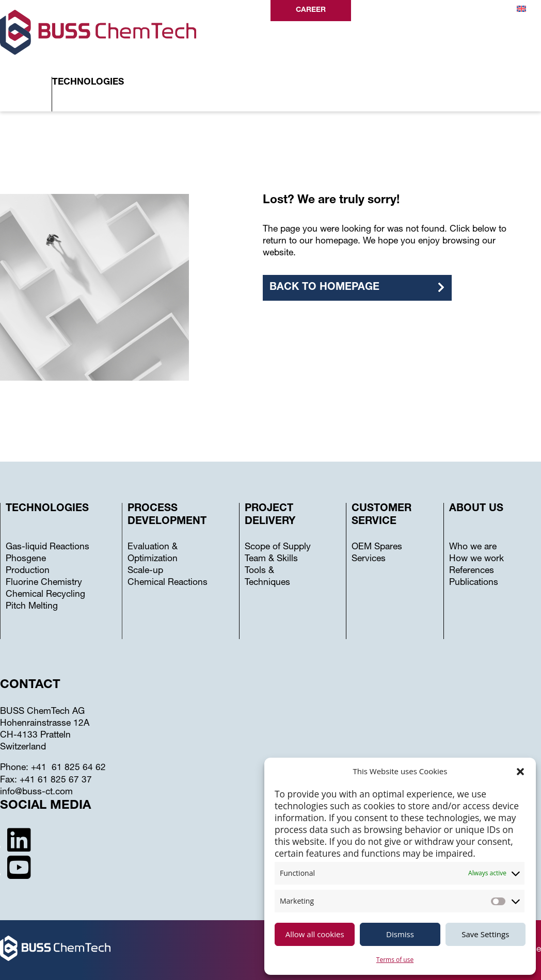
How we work (476, 559)
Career (311, 10)
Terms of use (395, 960)
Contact (468, 10)
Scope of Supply (278, 548)
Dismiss (400, 934)
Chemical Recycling (45, 595)
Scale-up (145, 571)
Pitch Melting (32, 607)
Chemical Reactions (168, 583)
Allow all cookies (315, 934)
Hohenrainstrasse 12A (45, 724)
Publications (474, 583)
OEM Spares (377, 548)
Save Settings (485, 934)
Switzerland (23, 748)
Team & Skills (271, 559)
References (472, 571)
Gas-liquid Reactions (47, 548)
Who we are (473, 548)
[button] (520, 772)
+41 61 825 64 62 (68, 768)
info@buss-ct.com (36, 793)
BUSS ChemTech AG (42, 712)
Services (369, 559)
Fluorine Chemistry (44, 583)
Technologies (88, 83)
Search (386, 11)
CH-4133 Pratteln (35, 736)
